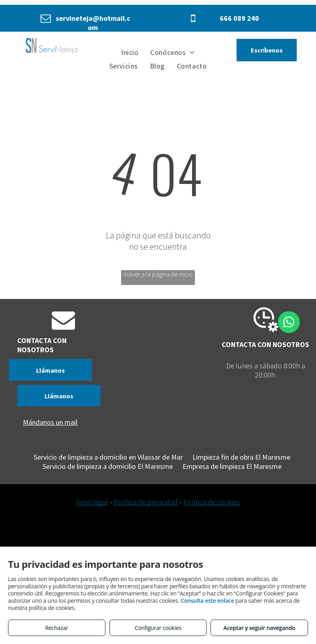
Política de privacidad (146, 502)
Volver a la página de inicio (158, 274)
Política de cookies (212, 502)
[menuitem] (130, 52)
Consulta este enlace (207, 601)
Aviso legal (92, 502)
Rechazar (57, 628)
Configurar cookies (158, 628)
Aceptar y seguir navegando (259, 628)
